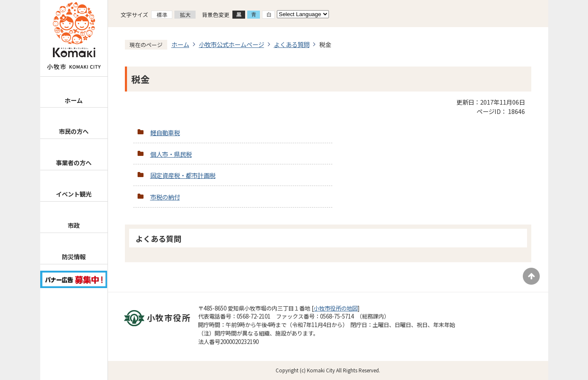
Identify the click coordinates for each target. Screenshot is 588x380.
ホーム (74, 100)
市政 (74, 225)
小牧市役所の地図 (336, 308)
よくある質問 (292, 44)
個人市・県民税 (171, 154)
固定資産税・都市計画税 (183, 175)
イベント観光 (74, 194)
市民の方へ (74, 131)
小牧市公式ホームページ (232, 44)
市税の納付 (165, 197)
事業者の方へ (74, 162)
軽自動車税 (165, 132)
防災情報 (74, 257)
